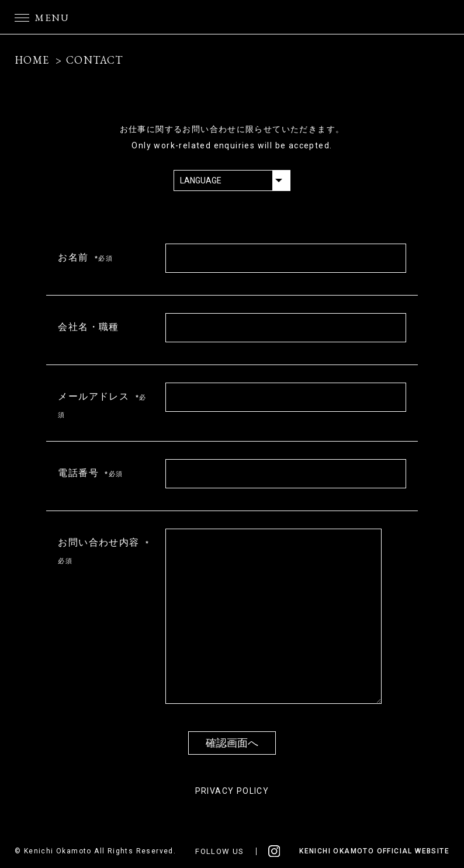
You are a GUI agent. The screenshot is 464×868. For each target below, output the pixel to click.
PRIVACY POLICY (232, 791)
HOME (32, 60)
